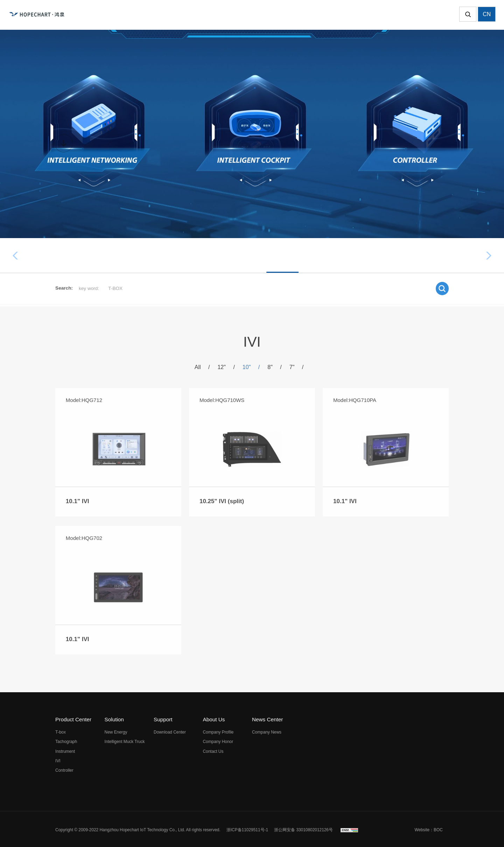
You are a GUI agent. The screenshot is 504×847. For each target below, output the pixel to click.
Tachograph (201, 255)
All (203, 369)
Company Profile (218, 730)
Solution (114, 718)
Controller (340, 255)
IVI (299, 255)
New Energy (116, 730)
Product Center (73, 718)
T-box (152, 255)
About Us (214, 718)
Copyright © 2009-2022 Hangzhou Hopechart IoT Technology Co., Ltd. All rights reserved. (138, 828)
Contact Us (213, 750)
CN (487, 15)
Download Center (170, 730)
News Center (267, 718)
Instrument (257, 255)
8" (274, 369)
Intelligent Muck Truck (125, 740)
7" (295, 369)
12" (227, 369)
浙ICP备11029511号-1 (247, 828)
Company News (267, 730)
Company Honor (218, 740)
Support (163, 718)
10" (251, 369)
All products (103, 255)
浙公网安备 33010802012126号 (303, 828)
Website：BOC (429, 828)
